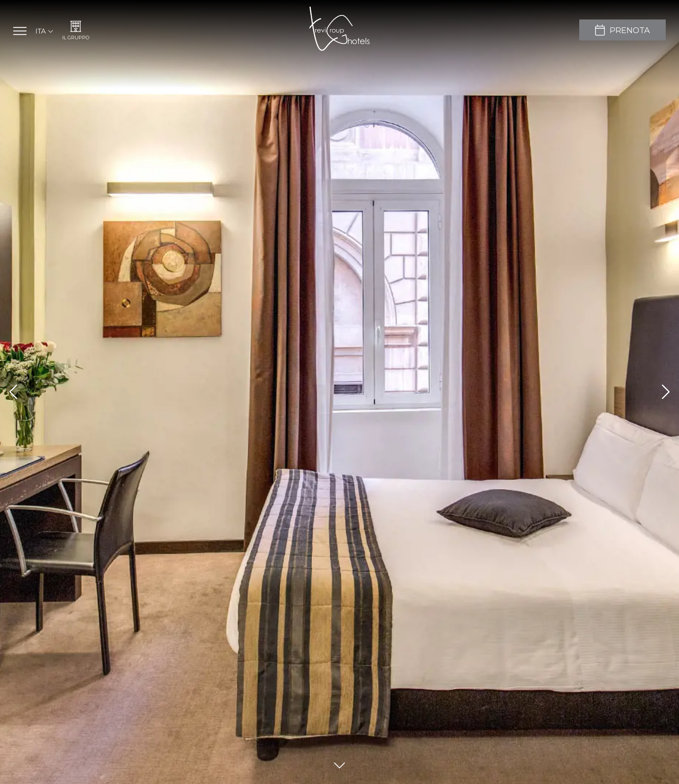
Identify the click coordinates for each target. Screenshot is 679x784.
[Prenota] (622, 30)
